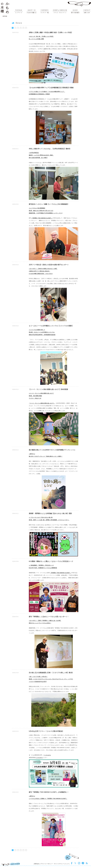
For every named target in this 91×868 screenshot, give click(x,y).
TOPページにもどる (11, 864)
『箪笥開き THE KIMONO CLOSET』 (42, 218)
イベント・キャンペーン (60, 11)
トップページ (19, 11)
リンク (67, 864)
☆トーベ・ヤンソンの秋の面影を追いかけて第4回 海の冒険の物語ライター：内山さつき (41, 396)
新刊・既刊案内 (75, 11)
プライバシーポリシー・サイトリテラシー (52, 864)
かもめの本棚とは (32, 11)
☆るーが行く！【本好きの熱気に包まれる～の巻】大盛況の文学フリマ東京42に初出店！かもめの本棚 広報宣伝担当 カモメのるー (43, 271)
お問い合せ (87, 11)
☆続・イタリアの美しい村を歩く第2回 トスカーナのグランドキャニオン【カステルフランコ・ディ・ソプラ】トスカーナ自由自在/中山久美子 (51, 679)
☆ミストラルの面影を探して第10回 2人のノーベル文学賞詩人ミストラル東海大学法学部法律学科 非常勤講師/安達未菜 (42, 332)
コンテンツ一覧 (45, 11)
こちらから (48, 755)
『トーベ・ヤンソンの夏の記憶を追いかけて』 (42, 403)
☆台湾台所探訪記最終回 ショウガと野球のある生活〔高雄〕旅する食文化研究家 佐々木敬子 (41, 155)
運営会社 (37, 864)
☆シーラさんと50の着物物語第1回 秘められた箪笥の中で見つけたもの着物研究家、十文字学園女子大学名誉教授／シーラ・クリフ (46, 211)
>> (26, 28)
